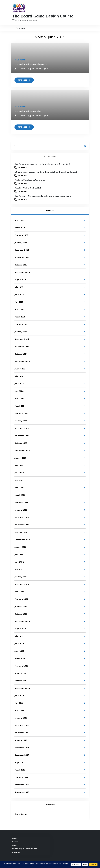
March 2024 (20, 406)
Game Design (20, 60)
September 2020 (22, 621)
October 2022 (21, 532)
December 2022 (22, 517)
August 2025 (20, 280)
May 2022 (19, 569)
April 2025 (19, 309)
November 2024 (22, 346)
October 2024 (21, 354)
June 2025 (19, 295)
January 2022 (21, 577)
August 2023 (20, 458)
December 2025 (22, 250)
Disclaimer (16, 852)
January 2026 (21, 243)
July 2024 (19, 376)
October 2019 (21, 681)
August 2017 (20, 762)
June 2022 (19, 562)
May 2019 (19, 703)
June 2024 (19, 384)
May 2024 (19, 391)
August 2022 (20, 547)
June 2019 (19, 696)
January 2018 (21, 740)
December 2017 (22, 748)
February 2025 (21, 324)
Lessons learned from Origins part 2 (31, 64)
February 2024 (21, 413)
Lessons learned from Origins (28, 111)
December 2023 (22, 428)
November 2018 (22, 733)
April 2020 (19, 651)
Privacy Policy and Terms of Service (25, 849)
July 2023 (19, 465)
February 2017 (21, 777)
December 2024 (22, 339)
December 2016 (22, 785)
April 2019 (19, 710)
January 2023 (21, 510)
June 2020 (19, 644)
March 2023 (20, 495)
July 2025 (19, 287)
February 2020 (21, 666)
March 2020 (20, 658)
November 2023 (22, 436)
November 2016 (22, 792)
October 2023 (21, 443)
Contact (15, 842)
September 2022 (22, 540)
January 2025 (21, 332)
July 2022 (19, 554)
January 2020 (21, 673)
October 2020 (21, 614)
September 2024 (22, 361)
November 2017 (22, 755)
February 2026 (21, 235)
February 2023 (21, 502)
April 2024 (19, 398)
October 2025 (21, 265)
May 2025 (19, 302)
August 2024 (20, 369)
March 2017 (20, 770)
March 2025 (20, 317)
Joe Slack (21, 69)
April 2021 (19, 592)
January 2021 (21, 606)
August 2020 (20, 629)
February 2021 (21, 599)
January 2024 (21, 421)
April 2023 (19, 488)
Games (15, 845)
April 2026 (19, 220)
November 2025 (22, 257)
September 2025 (22, 272)
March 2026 (20, 228)
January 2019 (21, 718)
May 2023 (19, 480)
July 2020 (19, 636)
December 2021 (22, 584)
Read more (23, 80)
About (15, 838)
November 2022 (22, 525)
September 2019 (22, 688)
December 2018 (22, 725)
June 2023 (19, 473)
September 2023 (22, 450)
